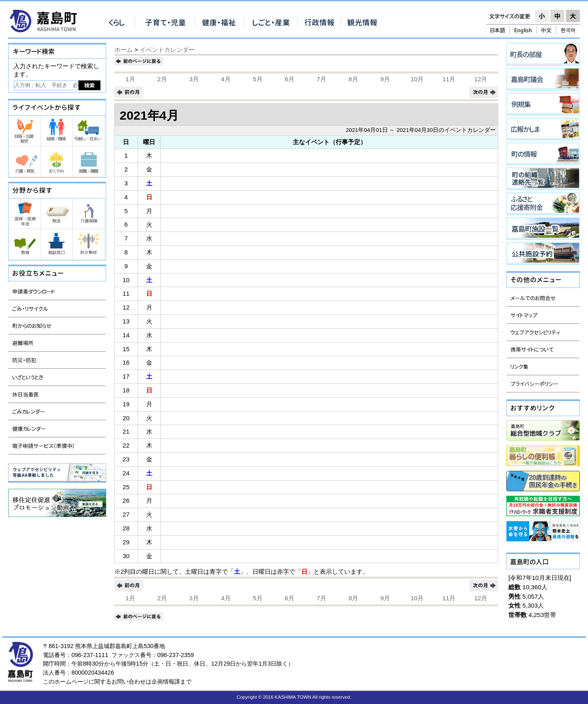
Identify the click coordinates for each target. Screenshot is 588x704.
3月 (194, 79)
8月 (353, 79)
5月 (257, 79)
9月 (385, 79)
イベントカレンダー (167, 50)
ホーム (124, 50)
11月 (449, 79)
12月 (481, 79)
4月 (226, 79)
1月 (130, 79)
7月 (321, 79)
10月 (417, 79)
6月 (289, 79)
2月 (162, 79)
